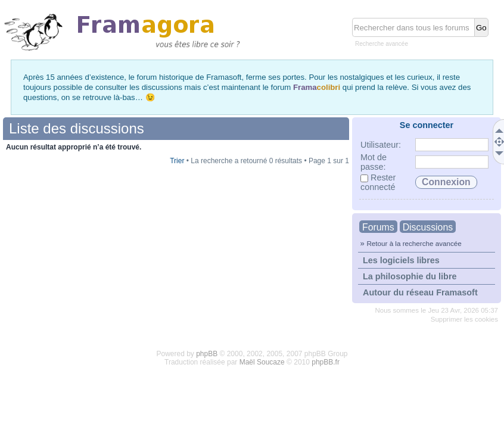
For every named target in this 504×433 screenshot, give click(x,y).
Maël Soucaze (262, 362)
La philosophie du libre (410, 276)
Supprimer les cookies (464, 319)
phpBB (207, 354)
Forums (378, 227)
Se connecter (427, 125)
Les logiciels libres (401, 260)
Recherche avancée (382, 44)
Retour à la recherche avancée (414, 243)
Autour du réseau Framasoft (420, 292)
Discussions (428, 227)
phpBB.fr (326, 362)
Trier (177, 161)
